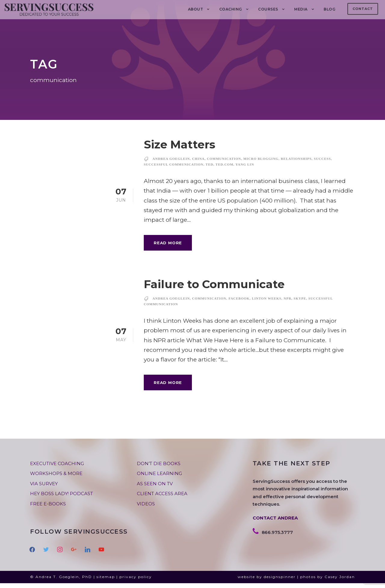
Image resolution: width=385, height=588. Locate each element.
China (199, 164)
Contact (363, 9)
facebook (239, 303)
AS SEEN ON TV (155, 489)
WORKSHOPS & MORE (56, 478)
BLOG (330, 9)
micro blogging (261, 164)
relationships (296, 164)
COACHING (231, 9)
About (196, 9)
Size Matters (180, 149)
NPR (288, 303)
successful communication (174, 169)
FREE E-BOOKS (48, 509)
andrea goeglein (171, 164)
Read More (168, 248)
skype (300, 303)
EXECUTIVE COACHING (57, 469)
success (323, 164)
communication (224, 164)
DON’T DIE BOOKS (159, 469)
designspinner (280, 582)
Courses (268, 9)
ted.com (225, 169)
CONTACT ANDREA (275, 523)
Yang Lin (245, 169)
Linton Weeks (266, 303)
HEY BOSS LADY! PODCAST (62, 499)
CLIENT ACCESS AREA (162, 499)
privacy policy (136, 582)
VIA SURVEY (44, 489)
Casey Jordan (340, 582)
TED (210, 169)
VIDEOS (146, 509)
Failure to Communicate (214, 289)
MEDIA (301, 9)
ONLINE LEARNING (159, 478)
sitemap (106, 582)
